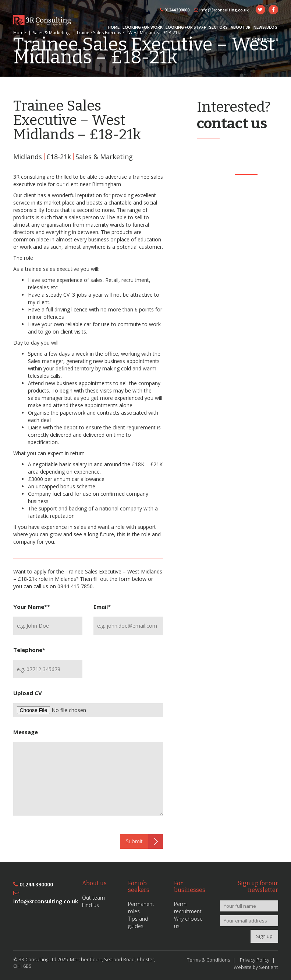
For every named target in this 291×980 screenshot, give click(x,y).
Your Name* (32, 607)
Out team (93, 898)
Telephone (29, 650)
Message (26, 732)
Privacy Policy (255, 960)
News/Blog (265, 27)
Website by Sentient (256, 967)
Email (102, 607)
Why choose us (188, 922)
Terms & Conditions (208, 960)
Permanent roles (141, 908)
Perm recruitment (188, 908)
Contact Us (265, 39)
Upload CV (28, 693)
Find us (91, 905)
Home (114, 27)
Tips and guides (138, 922)
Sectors (218, 27)
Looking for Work (143, 27)
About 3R (241, 27)
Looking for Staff (186, 27)
